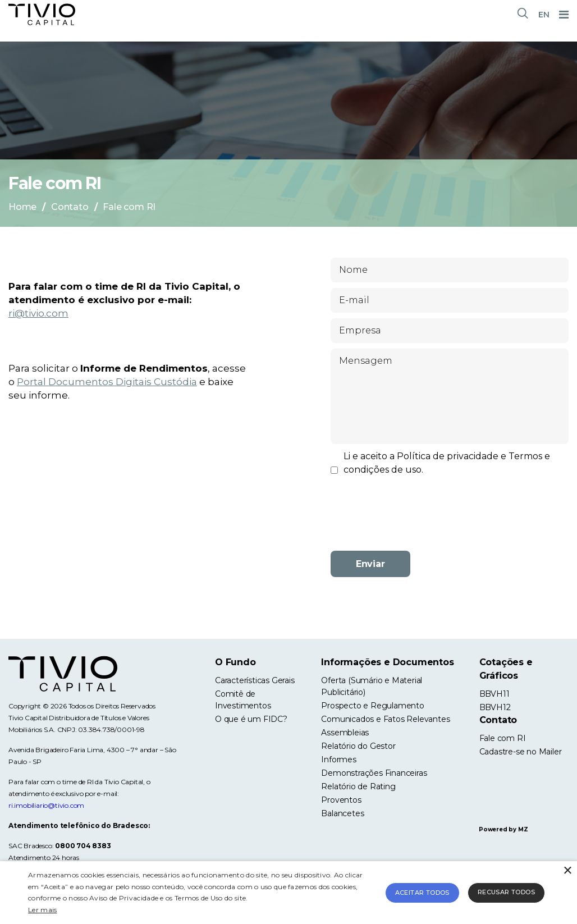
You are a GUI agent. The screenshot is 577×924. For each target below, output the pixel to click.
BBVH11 (494, 694)
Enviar (370, 564)
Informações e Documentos (387, 662)
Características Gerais (255, 680)
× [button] (567, 871)
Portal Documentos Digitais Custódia (107, 382)
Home (22, 207)
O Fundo (235, 662)
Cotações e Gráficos (506, 669)
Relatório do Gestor (358, 746)
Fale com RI (503, 738)
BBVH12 (495, 707)
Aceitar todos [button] (422, 893)
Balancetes (342, 813)
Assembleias (345, 733)
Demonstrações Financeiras (374, 773)
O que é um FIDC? (251, 719)
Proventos (341, 800)
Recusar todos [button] (506, 892)
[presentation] (450, 520)
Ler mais (42, 910)
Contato (70, 207)
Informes (338, 760)
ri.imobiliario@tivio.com (46, 805)
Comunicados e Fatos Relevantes (385, 719)
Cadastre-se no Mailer (521, 752)
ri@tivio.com (38, 313)
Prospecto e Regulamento (372, 706)
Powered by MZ (503, 829)
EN (544, 15)
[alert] (288, 893)
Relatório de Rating (358, 786)
